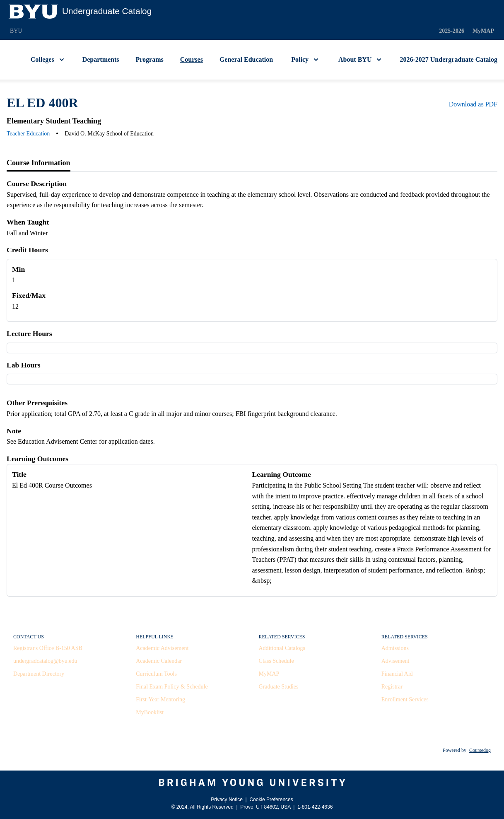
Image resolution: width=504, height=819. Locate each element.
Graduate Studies (279, 687)
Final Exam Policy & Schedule (172, 687)
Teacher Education (28, 134)
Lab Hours (24, 365)
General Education (246, 59)
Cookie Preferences (271, 800)
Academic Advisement (162, 648)
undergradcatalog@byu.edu (45, 661)
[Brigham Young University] (252, 783)
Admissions (395, 648)
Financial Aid (397, 674)
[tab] (39, 163)
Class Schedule (276, 661)
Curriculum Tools (156, 674)
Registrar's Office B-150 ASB (48, 648)
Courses (192, 59)
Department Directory (39, 674)
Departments (101, 59)
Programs (150, 59)
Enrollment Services (405, 699)
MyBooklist (150, 712)
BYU (16, 31)
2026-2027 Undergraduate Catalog (449, 59)
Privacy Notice (227, 800)
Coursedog (480, 750)
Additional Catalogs (282, 648)
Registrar (392, 687)
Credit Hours (27, 250)
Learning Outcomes (37, 459)
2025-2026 (452, 31)
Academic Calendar (159, 661)
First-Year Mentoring (160, 699)
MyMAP (483, 31)
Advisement (395, 661)
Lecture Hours (29, 333)
